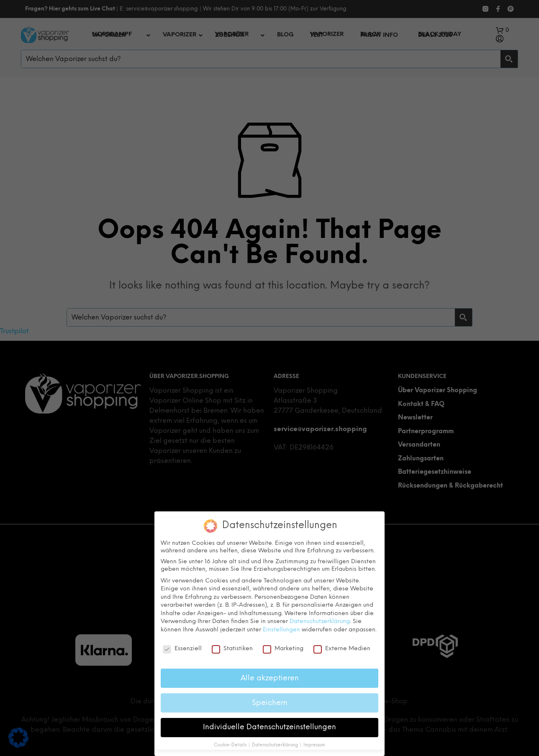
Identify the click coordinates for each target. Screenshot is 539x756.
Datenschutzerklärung (320, 622)
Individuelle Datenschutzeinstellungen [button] (269, 727)
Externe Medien (342, 649)
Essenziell (182, 649)
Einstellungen (281, 630)
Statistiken (232, 649)
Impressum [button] (314, 745)
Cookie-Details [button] (231, 745)
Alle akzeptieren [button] (270, 678)
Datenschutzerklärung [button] (276, 745)
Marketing (283, 649)
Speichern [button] (270, 703)
